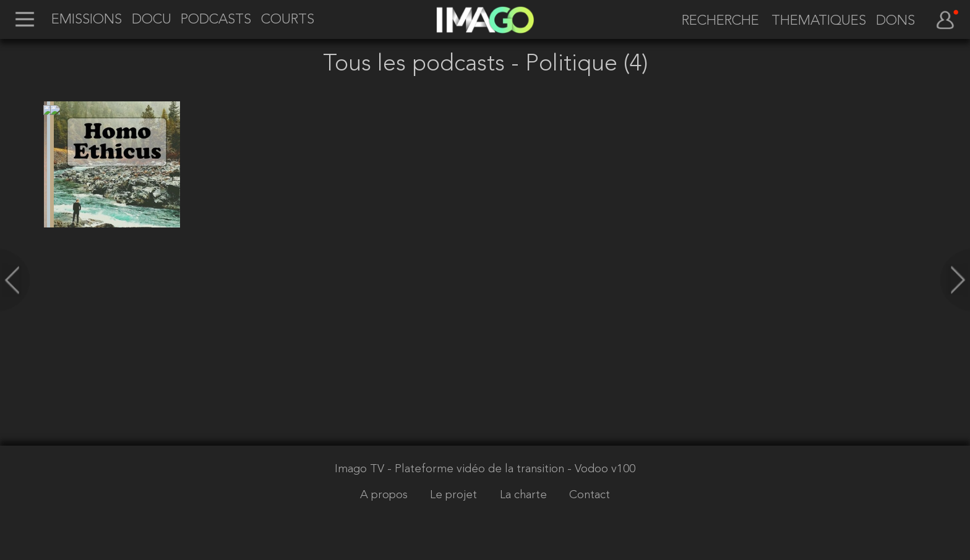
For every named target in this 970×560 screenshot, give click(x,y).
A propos (385, 495)
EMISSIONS (87, 20)
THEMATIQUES (819, 22)
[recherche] (715, 22)
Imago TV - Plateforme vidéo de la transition (451, 469)
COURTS (288, 20)
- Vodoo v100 (601, 469)
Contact (590, 495)
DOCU (152, 20)
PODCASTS (216, 20)
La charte (525, 495)
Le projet (455, 495)
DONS (895, 22)
